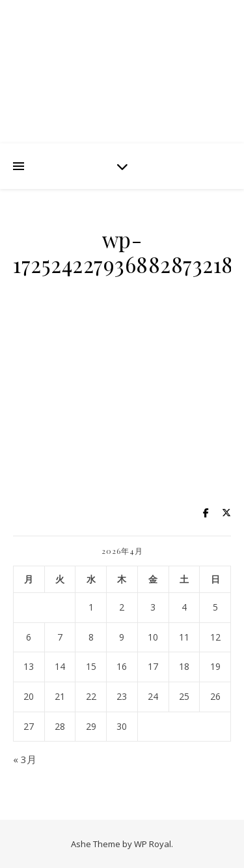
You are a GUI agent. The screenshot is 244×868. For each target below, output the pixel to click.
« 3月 (25, 759)
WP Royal (153, 844)
